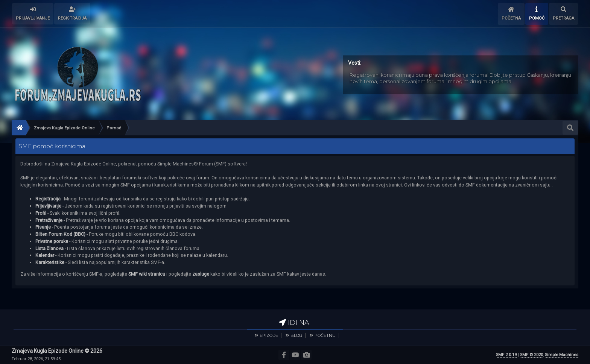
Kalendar (45, 255)
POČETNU (325, 335)
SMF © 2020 (531, 355)
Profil (41, 213)
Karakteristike (50, 262)
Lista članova (49, 248)
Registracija (48, 199)
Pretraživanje (49, 220)
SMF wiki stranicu (147, 274)
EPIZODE (269, 335)
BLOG (296, 335)
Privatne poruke (52, 241)
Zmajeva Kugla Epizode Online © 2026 (57, 351)
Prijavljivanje (48, 206)
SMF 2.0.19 (506, 355)
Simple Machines (562, 355)
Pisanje (43, 227)
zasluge (201, 274)
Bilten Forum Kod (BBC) (61, 234)
